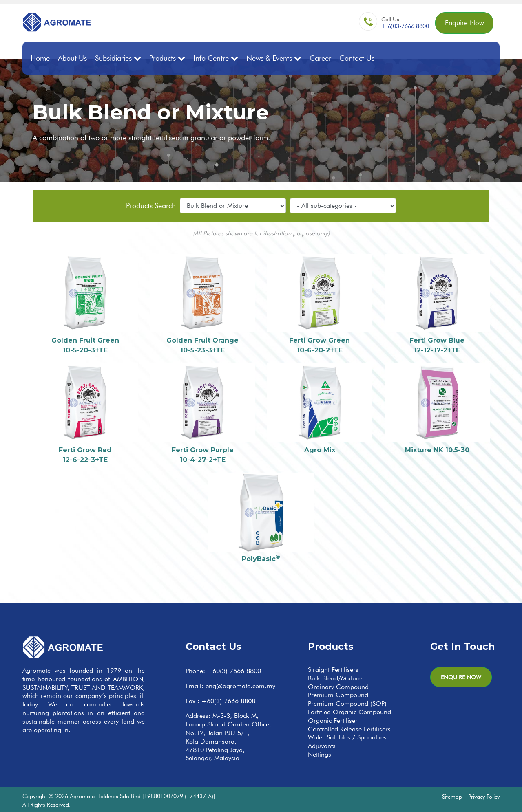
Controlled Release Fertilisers (349, 728)
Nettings (320, 754)
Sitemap (452, 796)
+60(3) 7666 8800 (234, 670)
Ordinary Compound (338, 686)
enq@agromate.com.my (240, 685)
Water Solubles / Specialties (347, 737)
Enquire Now (463, 23)
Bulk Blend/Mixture (335, 677)
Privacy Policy (484, 796)
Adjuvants (322, 745)
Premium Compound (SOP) (347, 703)
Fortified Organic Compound (349, 712)
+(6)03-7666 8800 (402, 27)
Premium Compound (338, 694)
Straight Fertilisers (333, 669)
